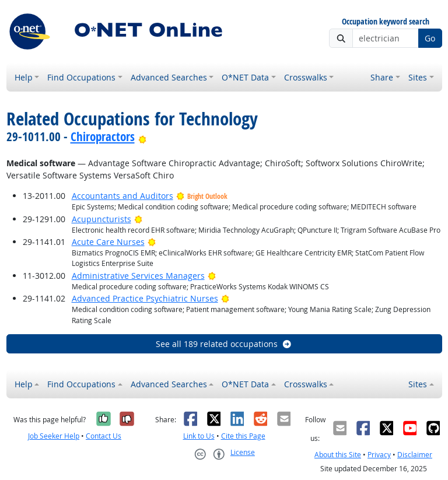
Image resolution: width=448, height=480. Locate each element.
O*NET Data (245, 77)
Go (430, 38)
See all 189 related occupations (224, 344)
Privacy (379, 455)
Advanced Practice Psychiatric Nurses (145, 298)
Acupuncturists (101, 219)
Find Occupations (81, 77)
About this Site (338, 455)
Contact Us (104, 436)
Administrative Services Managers (138, 276)
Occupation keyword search (386, 22)
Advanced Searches (169, 77)
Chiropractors (103, 136)
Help (24, 77)
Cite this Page (243, 436)
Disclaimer (415, 455)
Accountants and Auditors (123, 196)
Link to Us (199, 436)
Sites (418, 77)
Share (382, 77)
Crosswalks (306, 77)
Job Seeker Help (54, 436)
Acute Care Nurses (108, 242)
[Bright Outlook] (143, 136)
